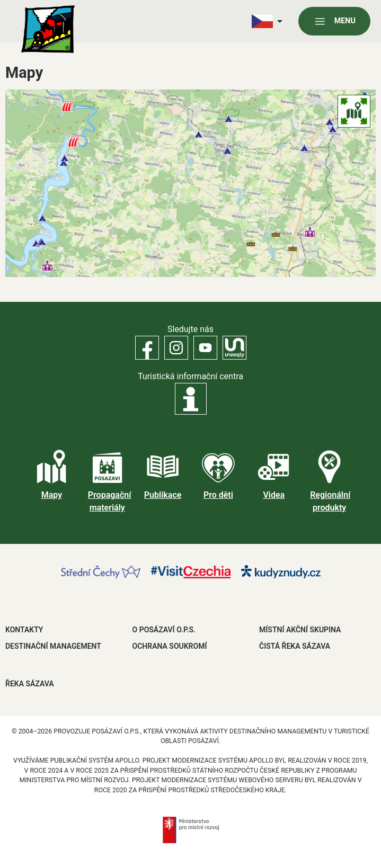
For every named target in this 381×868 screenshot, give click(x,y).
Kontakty (24, 630)
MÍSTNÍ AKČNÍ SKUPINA (300, 630)
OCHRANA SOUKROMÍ (170, 646)
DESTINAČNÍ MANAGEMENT (53, 646)
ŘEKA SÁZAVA (30, 684)
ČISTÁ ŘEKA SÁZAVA (295, 646)
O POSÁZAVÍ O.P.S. (164, 630)
